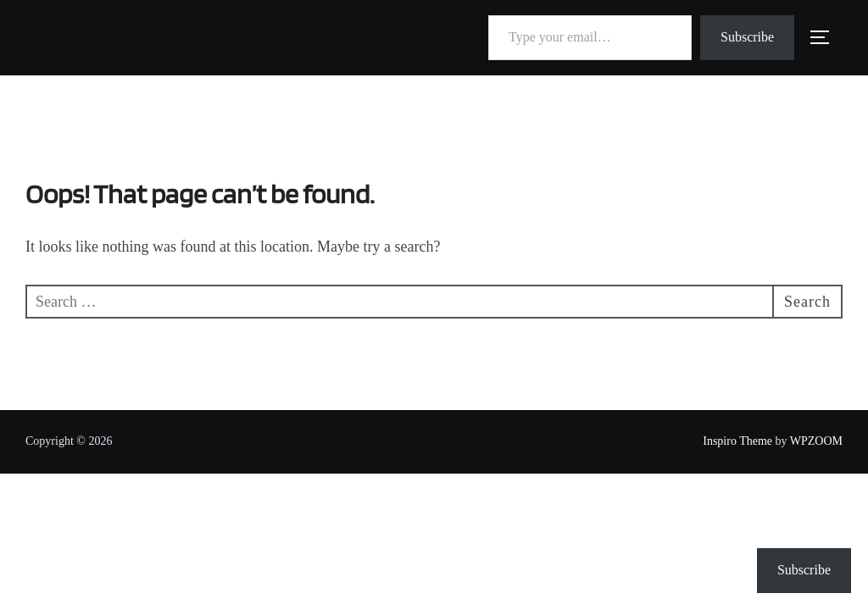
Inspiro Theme (737, 441)
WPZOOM (816, 441)
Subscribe (747, 37)
